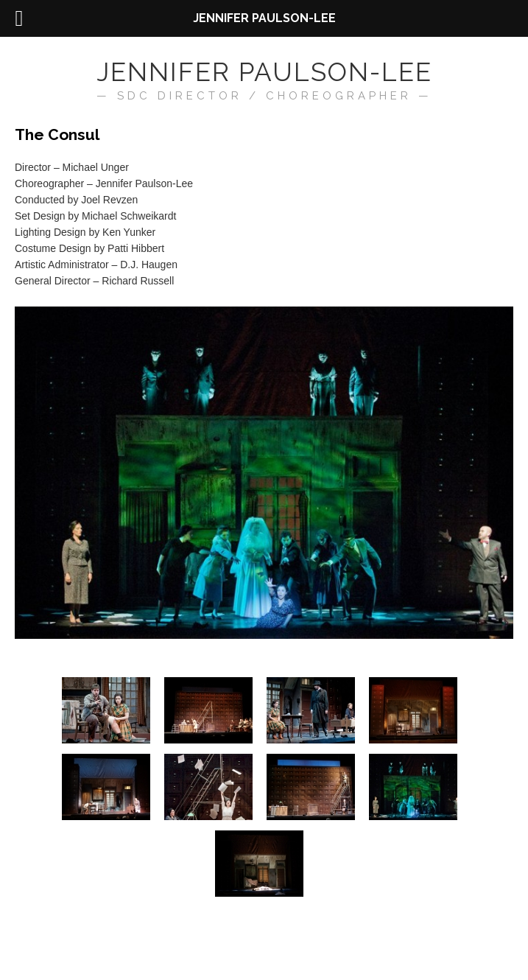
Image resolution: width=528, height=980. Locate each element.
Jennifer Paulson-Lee (264, 72)
